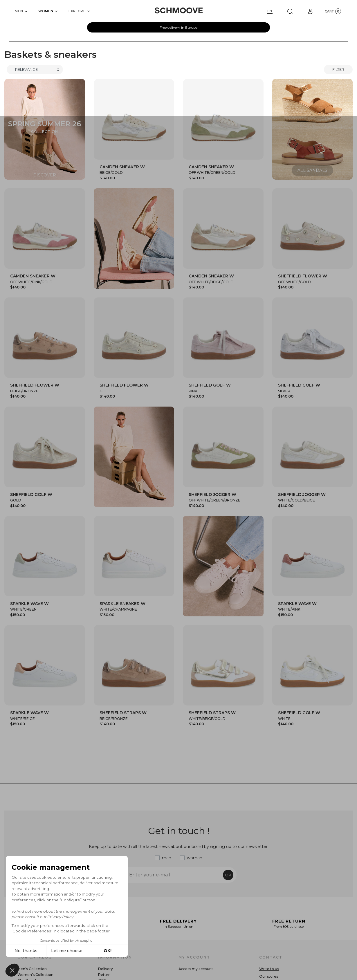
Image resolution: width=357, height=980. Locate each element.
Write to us (269, 969)
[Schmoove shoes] (179, 10)
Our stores (269, 976)
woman (195, 858)
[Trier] (35, 70)
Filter (338, 69)
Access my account (196, 969)
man (167, 858)
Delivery (106, 969)
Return (104, 975)
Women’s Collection (35, 975)
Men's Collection (32, 969)
